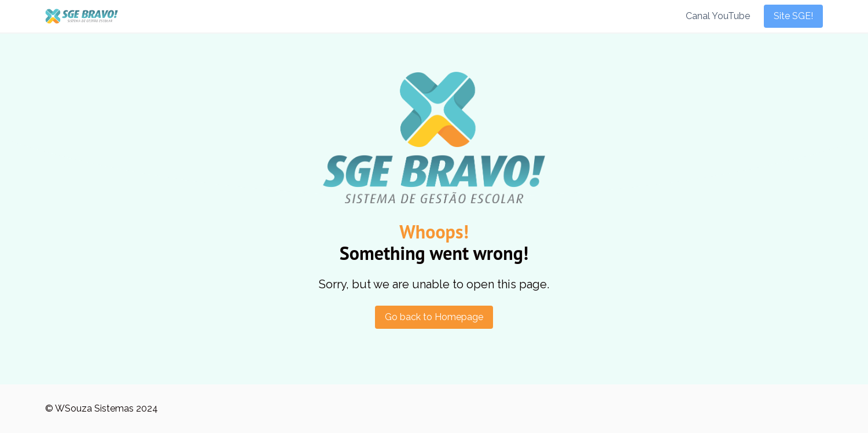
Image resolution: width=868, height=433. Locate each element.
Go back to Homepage (434, 317)
